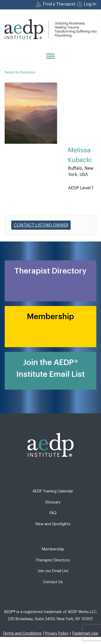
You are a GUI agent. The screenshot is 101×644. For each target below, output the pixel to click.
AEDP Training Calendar (53, 491)
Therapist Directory (53, 560)
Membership (53, 549)
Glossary (53, 502)
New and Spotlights (53, 524)
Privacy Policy (57, 633)
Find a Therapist (59, 4)
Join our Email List (53, 571)
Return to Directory (20, 72)
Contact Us (53, 582)
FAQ (53, 513)
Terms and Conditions (22, 633)
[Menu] (50, 56)
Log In (90, 4)
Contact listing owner (41, 225)
